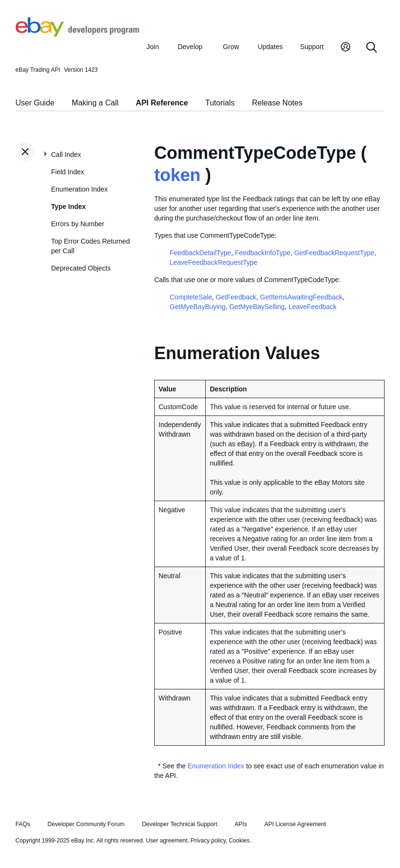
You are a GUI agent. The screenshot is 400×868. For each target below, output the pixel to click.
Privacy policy (208, 841)
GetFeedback (236, 297)
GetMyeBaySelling (257, 307)
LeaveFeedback (313, 307)
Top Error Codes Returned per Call (90, 246)
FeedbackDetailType (200, 253)
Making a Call (95, 103)
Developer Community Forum (86, 824)
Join (153, 47)
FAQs (23, 824)
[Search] (372, 48)
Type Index (68, 207)
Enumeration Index (80, 189)
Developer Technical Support (179, 824)
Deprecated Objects (81, 268)
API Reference (162, 103)
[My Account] (346, 48)
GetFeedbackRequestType (334, 253)
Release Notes (277, 103)
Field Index (67, 172)
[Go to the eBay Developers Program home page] (77, 34)
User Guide (35, 103)
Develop (190, 47)
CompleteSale (191, 297)
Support (312, 47)
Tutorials (220, 103)
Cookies (239, 841)
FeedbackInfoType (262, 253)
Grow (231, 47)
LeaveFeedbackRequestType (213, 262)
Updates (270, 47)
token (177, 175)
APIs (241, 824)
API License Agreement (295, 824)
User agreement (167, 841)
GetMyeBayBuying (198, 307)
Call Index (66, 155)
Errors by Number (78, 224)
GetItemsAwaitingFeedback (301, 297)
